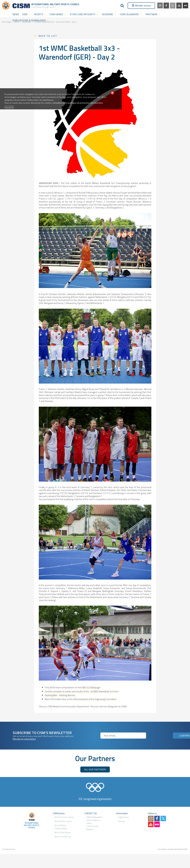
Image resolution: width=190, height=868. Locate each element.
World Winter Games (63, 821)
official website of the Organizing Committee (95, 699)
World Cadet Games (63, 832)
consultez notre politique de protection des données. (78, 103)
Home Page (6, 22)
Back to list (48, 36)
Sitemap (121, 821)
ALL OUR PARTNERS (95, 769)
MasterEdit (182, 849)
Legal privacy (123, 817)
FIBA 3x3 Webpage (91, 687)
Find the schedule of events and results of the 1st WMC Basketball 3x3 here (81, 691)
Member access (141, 5)
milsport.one (10, 849)
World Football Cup (63, 837)
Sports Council (70, 4)
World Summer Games (64, 817)
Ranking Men (51, 695)
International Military (46, 4)
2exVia (170, 849)
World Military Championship (60, 827)
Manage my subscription (24, 739)
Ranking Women (67, 695)
